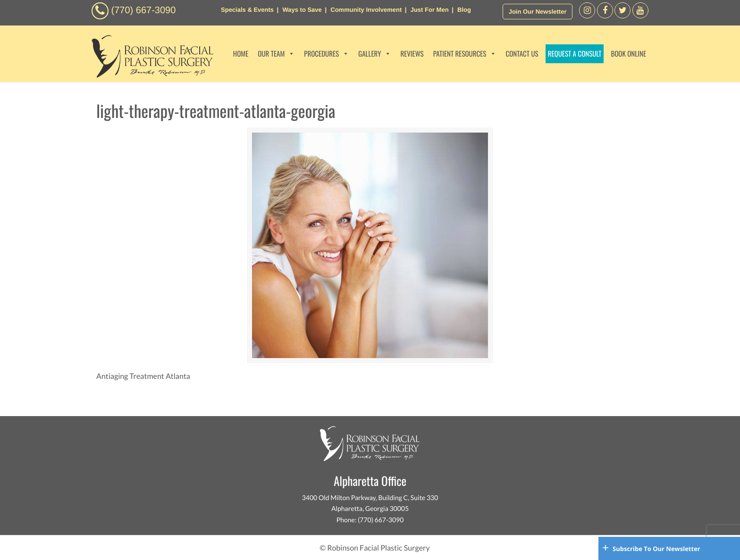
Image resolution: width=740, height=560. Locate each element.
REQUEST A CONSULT (575, 54)
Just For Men (430, 10)
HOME (241, 54)
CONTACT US (522, 54)
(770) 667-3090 (144, 10)
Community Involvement (366, 10)
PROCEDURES (326, 54)
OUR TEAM (276, 54)
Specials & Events (247, 10)
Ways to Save (302, 10)
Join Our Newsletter (538, 12)
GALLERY (374, 54)
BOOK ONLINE (628, 54)
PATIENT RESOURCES (465, 54)
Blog (464, 10)
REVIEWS (412, 54)
